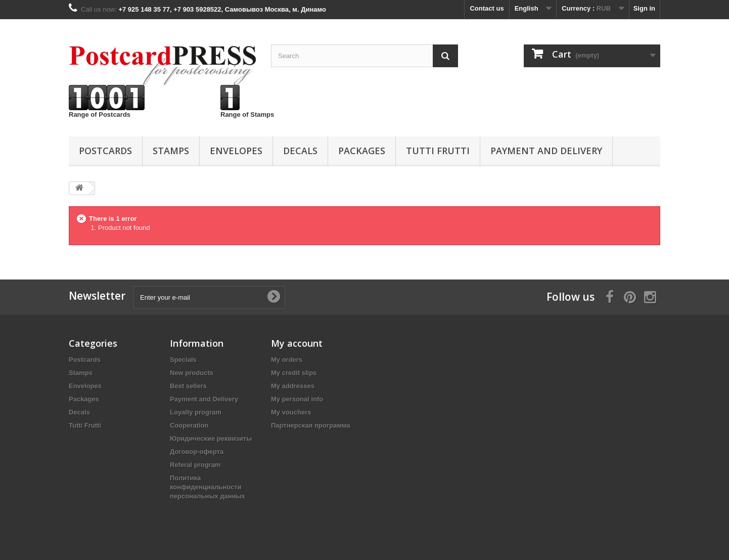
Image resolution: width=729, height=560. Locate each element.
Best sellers (188, 386)
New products (192, 373)
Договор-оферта (197, 452)
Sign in (644, 8)
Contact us (487, 8)
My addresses (293, 386)
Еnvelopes (236, 151)
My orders (287, 360)
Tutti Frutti (438, 151)
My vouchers (291, 412)
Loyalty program (196, 412)
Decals (300, 151)
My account (297, 343)
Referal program (195, 465)
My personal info (297, 399)
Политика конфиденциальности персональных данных (208, 487)
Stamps (171, 151)
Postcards (105, 151)
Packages (362, 151)
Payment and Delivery (546, 151)
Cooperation (189, 425)
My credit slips (294, 373)
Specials (183, 360)
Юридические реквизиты (211, 438)
